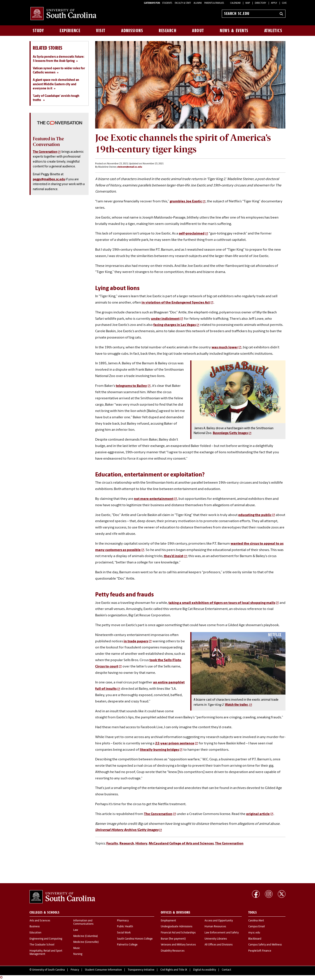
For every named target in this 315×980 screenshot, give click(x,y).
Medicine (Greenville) (86, 942)
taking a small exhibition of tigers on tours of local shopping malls (222, 603)
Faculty (112, 844)
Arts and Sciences (40, 921)
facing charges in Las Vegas (175, 325)
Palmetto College (127, 945)
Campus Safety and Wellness (265, 945)
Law (76, 930)
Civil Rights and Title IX (174, 970)
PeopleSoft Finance (260, 951)
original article (258, 814)
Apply (274, 3)
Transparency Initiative (141, 970)
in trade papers (136, 641)
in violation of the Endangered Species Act (176, 303)
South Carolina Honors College (135, 939)
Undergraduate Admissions (177, 927)
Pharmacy (123, 921)
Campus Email (256, 927)
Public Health (125, 927)
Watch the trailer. (237, 705)
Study (38, 31)
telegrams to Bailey (131, 386)
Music (77, 948)
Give (284, 3)
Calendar (235, 3)
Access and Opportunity (219, 921)
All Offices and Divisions (219, 945)
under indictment (165, 319)
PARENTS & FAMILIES (214, 3)
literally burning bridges (159, 750)
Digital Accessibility (205, 970)
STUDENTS (167, 3)
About (198, 31)
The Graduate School (42, 945)
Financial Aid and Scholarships (178, 933)
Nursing (78, 954)
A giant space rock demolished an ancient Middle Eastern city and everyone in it (56, 84)
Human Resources (215, 927)
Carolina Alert (256, 921)
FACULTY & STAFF (183, 3)
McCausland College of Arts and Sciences (181, 844)
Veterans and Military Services (178, 945)
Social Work (124, 933)
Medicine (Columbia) (86, 936)
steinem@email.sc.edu (130, 167)
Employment (168, 921)
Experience (70, 31)
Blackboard (255, 939)
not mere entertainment (154, 499)
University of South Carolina (48, 970)
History (141, 844)
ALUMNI (198, 3)
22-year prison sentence (175, 744)
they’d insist (174, 556)
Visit (101, 31)
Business (35, 927)
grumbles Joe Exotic (186, 202)
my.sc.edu (254, 933)
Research (168, 31)
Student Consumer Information (103, 970)
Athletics (273, 31)
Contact (227, 970)
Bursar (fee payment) (173, 939)
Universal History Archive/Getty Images (127, 830)
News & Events (234, 31)
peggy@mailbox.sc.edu (49, 180)
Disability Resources (173, 951)
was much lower (225, 348)
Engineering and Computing (46, 939)
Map (248, 3)
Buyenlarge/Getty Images (230, 433)
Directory (261, 3)
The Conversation (158, 814)
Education (35, 933)
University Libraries (216, 939)
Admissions (132, 31)
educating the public (255, 515)
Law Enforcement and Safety (222, 933)
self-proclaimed (192, 234)
